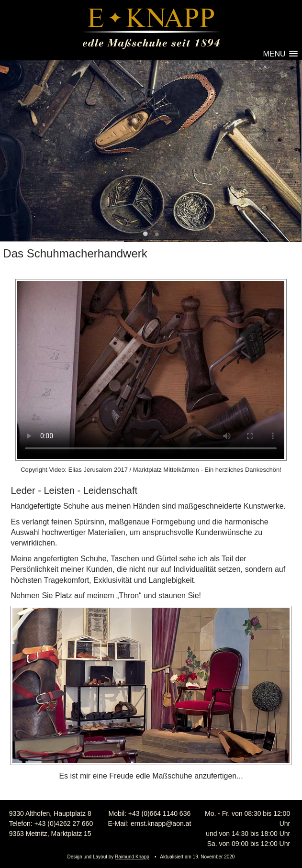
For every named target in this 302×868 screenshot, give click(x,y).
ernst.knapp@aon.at (161, 823)
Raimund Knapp (132, 857)
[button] (279, 54)
